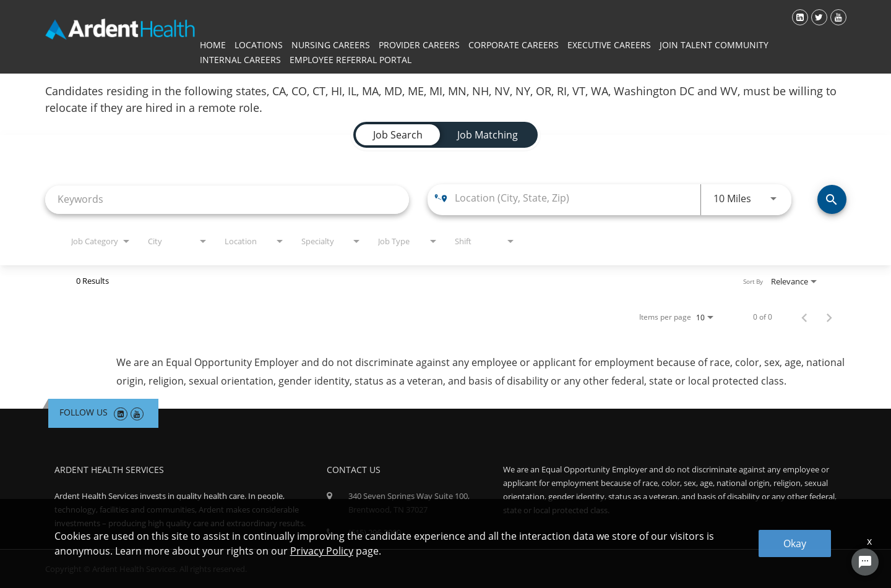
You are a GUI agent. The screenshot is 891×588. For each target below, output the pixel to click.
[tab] (398, 135)
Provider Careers (419, 45)
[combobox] (227, 199)
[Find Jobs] (832, 199)
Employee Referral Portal (351, 60)
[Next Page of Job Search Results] (829, 317)
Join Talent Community (714, 45)
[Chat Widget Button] (865, 562)
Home (213, 45)
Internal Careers (240, 60)
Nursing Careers (331, 45)
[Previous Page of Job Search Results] (804, 317)
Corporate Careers (514, 45)
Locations (259, 45)
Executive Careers (609, 45)
